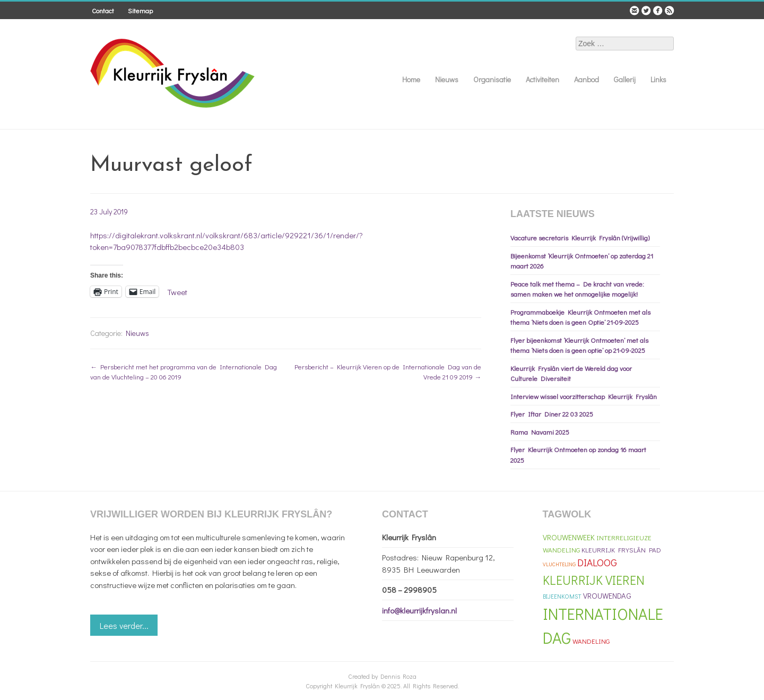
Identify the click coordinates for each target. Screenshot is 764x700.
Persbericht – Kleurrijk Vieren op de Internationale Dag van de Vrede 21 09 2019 (388, 372)
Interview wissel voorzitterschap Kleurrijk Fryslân (584, 396)
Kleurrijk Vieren (594, 580)
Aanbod (587, 79)
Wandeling (591, 641)
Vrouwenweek (569, 537)
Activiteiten (542, 79)
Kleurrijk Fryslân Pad (621, 550)
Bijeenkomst (562, 596)
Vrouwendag (607, 596)
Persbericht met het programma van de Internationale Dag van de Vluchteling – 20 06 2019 (184, 372)
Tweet (177, 291)
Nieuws (447, 79)
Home (411, 79)
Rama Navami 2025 (540, 432)
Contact (103, 10)
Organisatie (492, 79)
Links (658, 79)
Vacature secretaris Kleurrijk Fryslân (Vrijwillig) (580, 237)
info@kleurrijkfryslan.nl (419, 610)
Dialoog (597, 562)
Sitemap (140, 10)
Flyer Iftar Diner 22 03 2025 (552, 414)
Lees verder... (124, 625)
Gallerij (625, 79)
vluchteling (559, 564)
